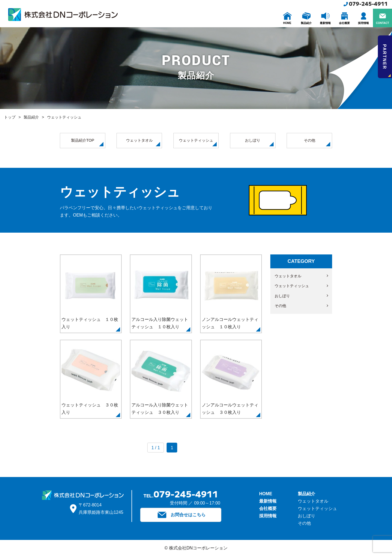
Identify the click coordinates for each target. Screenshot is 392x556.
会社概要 (268, 508)
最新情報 (268, 501)
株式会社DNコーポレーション (63, 15)
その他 (317, 142)
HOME (266, 494)
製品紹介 (31, 117)
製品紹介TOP (87, 142)
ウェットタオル (143, 142)
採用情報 (268, 516)
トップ (10, 117)
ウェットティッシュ (198, 142)
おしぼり (259, 142)
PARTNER (386, 60)
